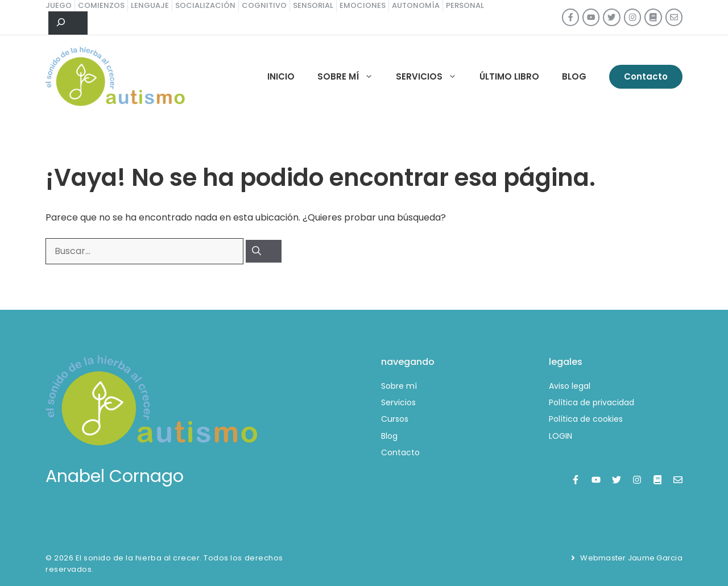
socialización (205, 5)
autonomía (416, 5)
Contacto (646, 76)
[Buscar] (264, 251)
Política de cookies (586, 419)
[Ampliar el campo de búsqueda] (68, 23)
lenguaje (150, 5)
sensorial (313, 5)
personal (465, 5)
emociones (363, 5)
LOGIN (561, 436)
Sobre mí (351, 77)
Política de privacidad (591, 402)
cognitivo (264, 5)
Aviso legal (570, 386)
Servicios (432, 77)
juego (59, 5)
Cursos (395, 419)
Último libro (509, 76)
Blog (574, 76)
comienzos (101, 5)
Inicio (281, 76)
